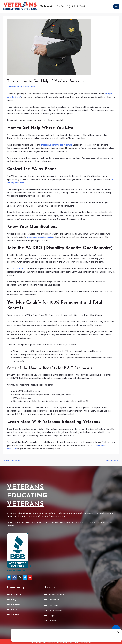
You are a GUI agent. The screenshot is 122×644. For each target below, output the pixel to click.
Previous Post (11, 460)
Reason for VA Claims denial (22, 86)
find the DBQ (19, 268)
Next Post (113, 460)
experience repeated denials (40, 237)
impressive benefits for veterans (56, 145)
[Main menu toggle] (116, 6)
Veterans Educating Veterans (63, 6)
